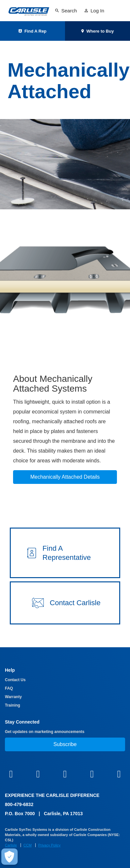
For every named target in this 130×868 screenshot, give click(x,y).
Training (13, 705)
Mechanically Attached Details (65, 477)
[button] (65, 553)
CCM (28, 845)
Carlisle (11, 845)
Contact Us (15, 680)
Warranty (13, 697)
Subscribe (65, 744)
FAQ (9, 688)
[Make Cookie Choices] (9, 857)
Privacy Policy (49, 845)
